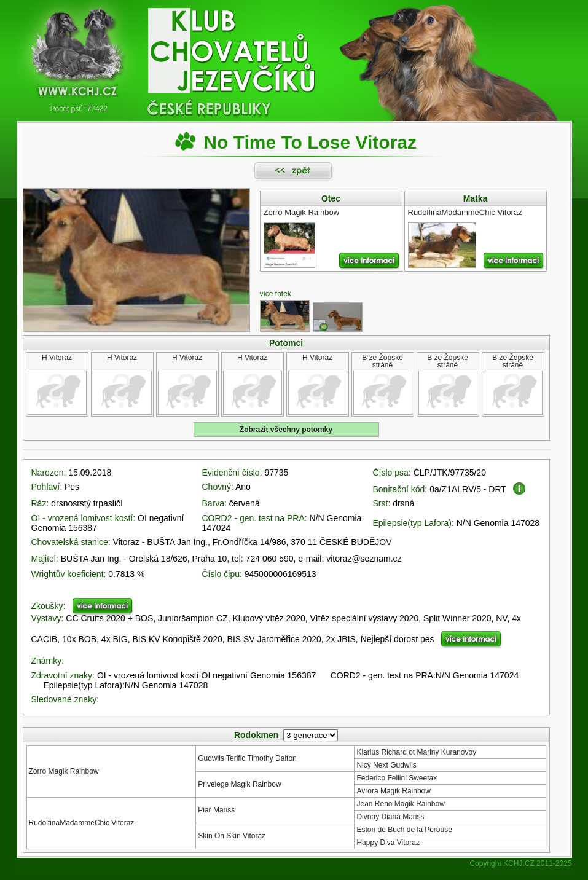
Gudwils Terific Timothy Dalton (247, 758)
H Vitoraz (57, 358)
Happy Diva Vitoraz (388, 843)
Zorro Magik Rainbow (64, 771)
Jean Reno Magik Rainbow (400, 804)
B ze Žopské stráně (382, 361)
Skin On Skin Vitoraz (232, 836)
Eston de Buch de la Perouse (404, 830)
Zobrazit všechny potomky (286, 430)
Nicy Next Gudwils (386, 765)
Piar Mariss (216, 810)
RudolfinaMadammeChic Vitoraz (82, 823)
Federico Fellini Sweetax (397, 778)
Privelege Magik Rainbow (239, 784)
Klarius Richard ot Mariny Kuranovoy (416, 752)
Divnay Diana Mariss (390, 817)
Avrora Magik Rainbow (394, 791)
